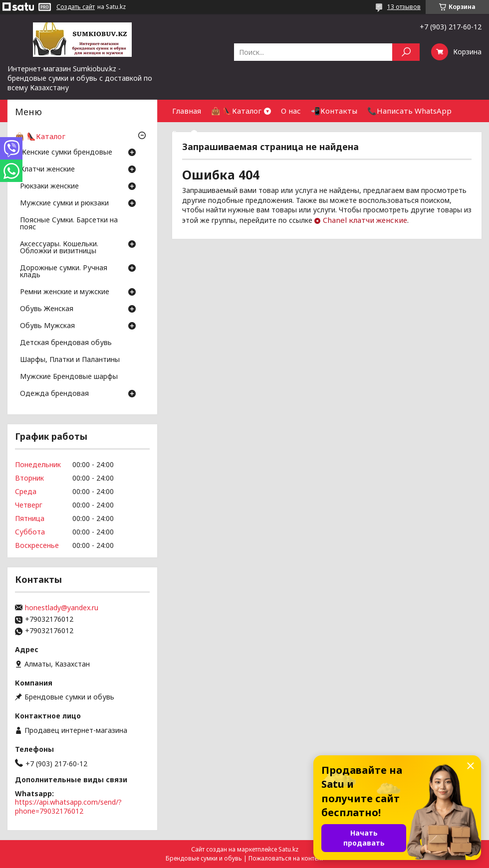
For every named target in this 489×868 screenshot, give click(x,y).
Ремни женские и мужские (65, 292)
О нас (291, 111)
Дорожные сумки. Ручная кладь (64, 272)
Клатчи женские (47, 170)
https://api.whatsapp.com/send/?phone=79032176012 (68, 806)
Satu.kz (288, 849)
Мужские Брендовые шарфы (69, 377)
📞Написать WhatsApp (409, 111)
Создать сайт (76, 7)
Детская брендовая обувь (66, 343)
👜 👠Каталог (236, 111)
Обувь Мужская (47, 326)
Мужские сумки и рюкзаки (64, 203)
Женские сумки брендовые (66, 153)
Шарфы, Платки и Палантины (70, 360)
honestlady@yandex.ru (62, 608)
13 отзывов (404, 7)
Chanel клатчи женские (365, 220)
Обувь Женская (47, 309)
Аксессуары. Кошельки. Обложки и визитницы (59, 248)
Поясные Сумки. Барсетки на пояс (69, 224)
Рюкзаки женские (49, 186)
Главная (187, 111)
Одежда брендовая (54, 394)
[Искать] (406, 52)
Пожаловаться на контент (286, 858)
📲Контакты (334, 111)
